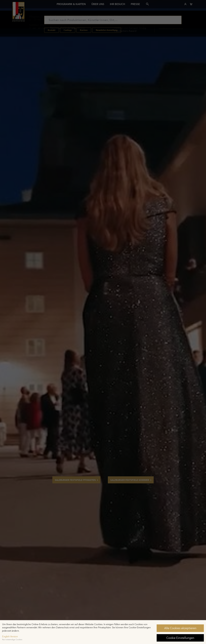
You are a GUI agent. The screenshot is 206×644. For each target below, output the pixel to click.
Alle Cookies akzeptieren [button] (180, 628)
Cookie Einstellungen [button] (180, 638)
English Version (10, 636)
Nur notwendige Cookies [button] (12, 640)
